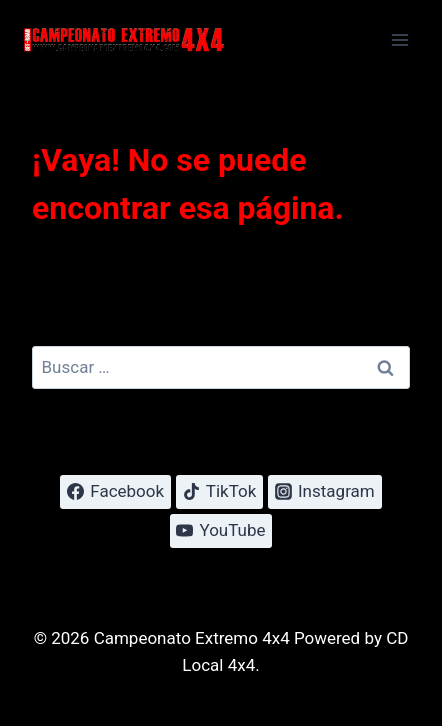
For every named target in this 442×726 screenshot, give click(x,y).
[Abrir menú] (399, 39)
